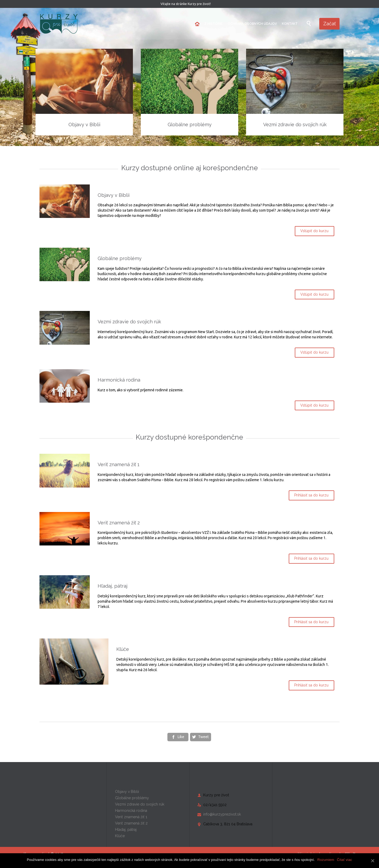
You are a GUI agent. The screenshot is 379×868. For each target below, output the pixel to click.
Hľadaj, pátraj (131, 593)
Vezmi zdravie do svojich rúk (148, 322)
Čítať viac (345, 860)
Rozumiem (326, 860)
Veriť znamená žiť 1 (137, 471)
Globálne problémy (138, 258)
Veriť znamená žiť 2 (137, 529)
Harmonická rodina (138, 385)
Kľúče (123, 656)
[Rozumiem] (372, 861)
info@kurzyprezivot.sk (219, 821)
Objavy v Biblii (132, 195)
